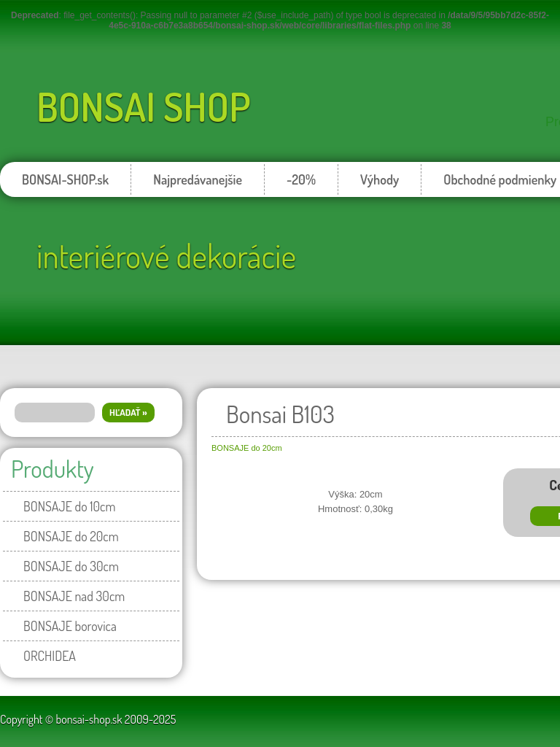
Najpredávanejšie (198, 179)
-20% (301, 179)
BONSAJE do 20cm (71, 536)
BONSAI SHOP (144, 107)
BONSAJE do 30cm (71, 566)
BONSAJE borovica (70, 626)
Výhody (380, 179)
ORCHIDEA (50, 656)
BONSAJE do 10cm (69, 506)
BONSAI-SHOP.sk (65, 179)
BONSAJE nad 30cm (74, 596)
